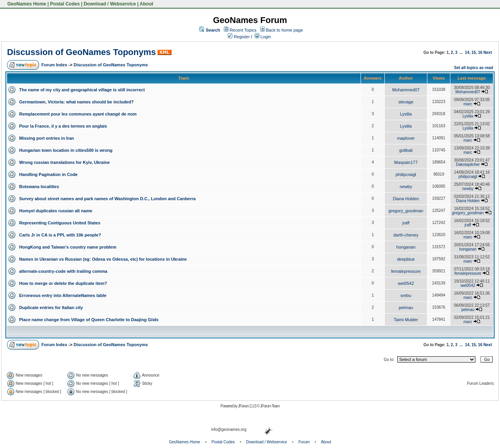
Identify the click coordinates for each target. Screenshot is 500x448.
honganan (406, 247)
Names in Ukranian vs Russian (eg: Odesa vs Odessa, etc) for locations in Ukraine (103, 259)
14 (467, 52)
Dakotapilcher (468, 164)
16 (480, 52)
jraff (406, 223)
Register (239, 37)
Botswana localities (39, 187)
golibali (406, 150)
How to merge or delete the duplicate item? (63, 283)
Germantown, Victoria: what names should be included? (76, 102)
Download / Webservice (110, 4)
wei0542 (406, 283)
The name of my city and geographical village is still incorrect (82, 90)
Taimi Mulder (406, 320)
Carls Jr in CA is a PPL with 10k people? (60, 235)
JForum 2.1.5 (247, 406)
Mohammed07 (406, 90)
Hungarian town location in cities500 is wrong (66, 150)
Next (488, 52)
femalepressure (406, 271)
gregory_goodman (406, 211)
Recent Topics (243, 30)
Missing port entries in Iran (47, 138)
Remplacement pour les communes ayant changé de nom (78, 114)
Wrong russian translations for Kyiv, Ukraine (64, 162)
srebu (406, 295)
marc (468, 104)
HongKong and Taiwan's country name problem (68, 247)
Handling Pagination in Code (48, 174)
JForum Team (270, 406)
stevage (406, 102)
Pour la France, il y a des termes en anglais (63, 126)
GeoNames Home (26, 4)
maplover (406, 138)
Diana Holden (406, 199)
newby (406, 187)
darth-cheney (406, 235)
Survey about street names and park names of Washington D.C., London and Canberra (107, 199)
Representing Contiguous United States (60, 223)
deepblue (406, 259)
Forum (304, 442)
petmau (406, 308)
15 (474, 52)
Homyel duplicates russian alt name (56, 211)
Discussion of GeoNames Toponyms (81, 52)
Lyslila (406, 114)
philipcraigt (406, 174)
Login (263, 37)
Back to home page (285, 30)
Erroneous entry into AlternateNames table (63, 295)
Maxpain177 (406, 162)
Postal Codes (65, 4)
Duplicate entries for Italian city (51, 308)
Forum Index (54, 65)
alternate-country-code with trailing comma (63, 271)
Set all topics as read (474, 68)
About (147, 4)
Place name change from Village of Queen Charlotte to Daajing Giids (89, 320)
